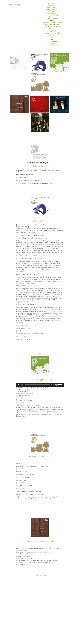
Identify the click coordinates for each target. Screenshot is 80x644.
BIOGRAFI (51, 6)
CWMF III (19, 463)
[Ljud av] (56, 385)
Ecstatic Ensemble (52, 19)
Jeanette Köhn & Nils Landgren (52, 22)
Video (52, 39)
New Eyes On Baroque (52, 15)
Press (52, 43)
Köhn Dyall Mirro (52, 13)
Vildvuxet (52, 21)
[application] (40, 385)
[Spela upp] (19, 385)
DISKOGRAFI (51, 9)
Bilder (52, 37)
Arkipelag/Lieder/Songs (52, 32)
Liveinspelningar (52, 41)
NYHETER (51, 4)
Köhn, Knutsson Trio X (52, 26)
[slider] (37, 385)
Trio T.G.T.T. (52, 28)
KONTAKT (51, 45)
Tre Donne (52, 17)
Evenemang (52, 30)
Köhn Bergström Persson (52, 24)
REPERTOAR (51, 7)
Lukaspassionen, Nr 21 (40, 163)
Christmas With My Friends (52, 34)
